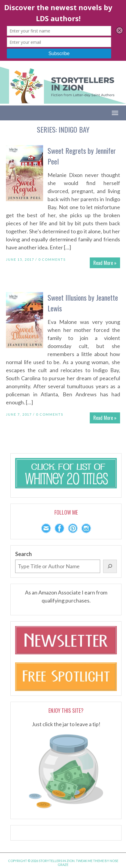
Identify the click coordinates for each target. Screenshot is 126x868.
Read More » (105, 263)
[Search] (110, 566)
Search (23, 554)
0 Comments (52, 259)
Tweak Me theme (90, 861)
